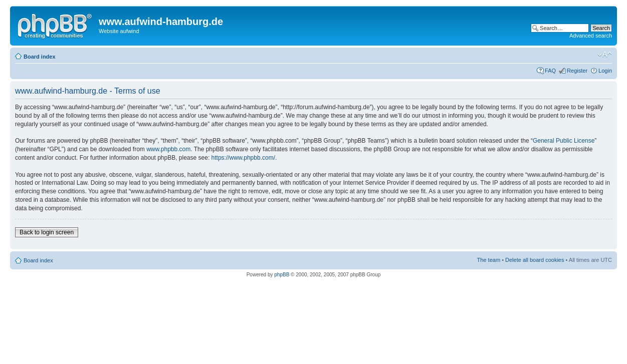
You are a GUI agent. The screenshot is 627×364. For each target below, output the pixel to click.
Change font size (605, 55)
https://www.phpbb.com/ (243, 158)
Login (605, 71)
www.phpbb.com (168, 149)
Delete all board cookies (535, 260)
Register (577, 71)
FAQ (550, 71)
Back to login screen (47, 232)
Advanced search (591, 36)
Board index (40, 57)
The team (489, 260)
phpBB (282, 275)
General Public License (564, 141)
